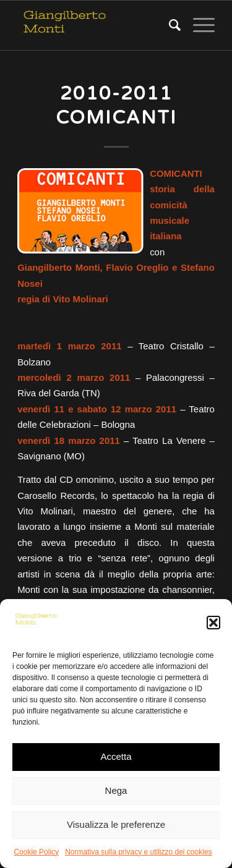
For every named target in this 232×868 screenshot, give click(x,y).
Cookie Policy (36, 852)
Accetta (116, 756)
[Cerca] (169, 25)
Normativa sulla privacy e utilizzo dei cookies (138, 852)
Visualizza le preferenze (116, 824)
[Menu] (198, 25)
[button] (213, 623)
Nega (116, 790)
